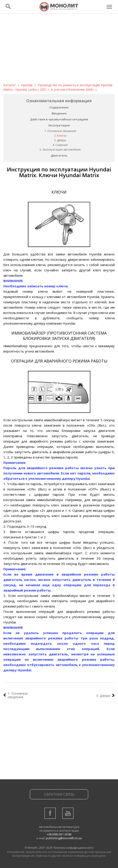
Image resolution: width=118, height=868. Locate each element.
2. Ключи (60, 135)
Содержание (59, 107)
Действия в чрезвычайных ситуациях (59, 119)
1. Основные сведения (60, 131)
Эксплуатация (59, 125)
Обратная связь (59, 794)
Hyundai (27, 85)
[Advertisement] (59, 50)
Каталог (10, 85)
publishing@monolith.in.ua (64, 838)
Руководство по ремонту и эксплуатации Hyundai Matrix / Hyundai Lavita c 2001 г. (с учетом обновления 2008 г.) (58, 87)
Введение (59, 113)
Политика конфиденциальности (73, 848)
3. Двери (60, 140)
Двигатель (59, 155)
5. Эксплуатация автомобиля (60, 149)
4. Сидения (60, 145)
